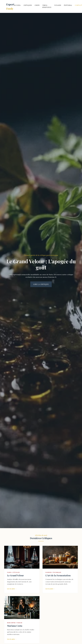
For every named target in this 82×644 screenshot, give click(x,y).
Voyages (58, 5)
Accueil (17, 5)
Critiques (28, 5)
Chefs (37, 5)
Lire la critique (41, 284)
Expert (10, 6)
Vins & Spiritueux (47, 6)
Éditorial (68, 5)
